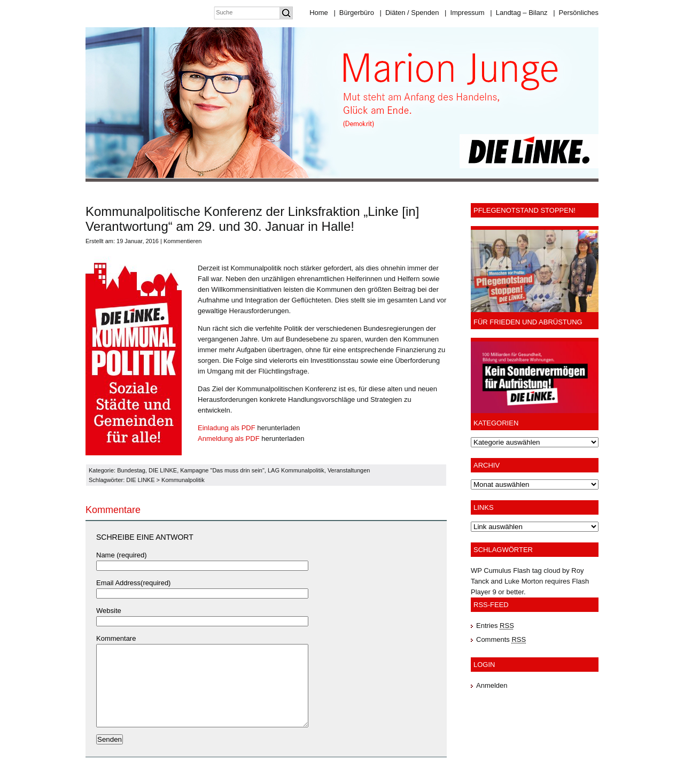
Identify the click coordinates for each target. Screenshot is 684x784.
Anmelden (492, 685)
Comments (501, 639)
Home (319, 13)
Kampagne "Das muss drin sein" (222, 470)
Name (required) (122, 555)
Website (109, 611)
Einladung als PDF (227, 428)
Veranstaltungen (349, 470)
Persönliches (576, 13)
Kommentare (116, 638)
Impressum (465, 13)
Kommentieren (183, 241)
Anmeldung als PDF (229, 438)
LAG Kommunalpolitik (296, 470)
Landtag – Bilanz (519, 13)
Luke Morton (524, 581)
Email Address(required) (133, 583)
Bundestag (131, 470)
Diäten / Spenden (410, 13)
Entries (495, 626)
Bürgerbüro (353, 13)
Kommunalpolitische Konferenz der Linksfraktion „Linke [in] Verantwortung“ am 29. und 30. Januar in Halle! (252, 219)
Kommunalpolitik (183, 480)
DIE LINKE (163, 470)
